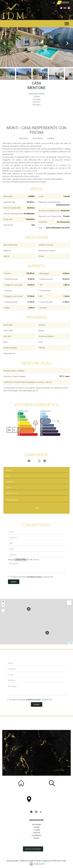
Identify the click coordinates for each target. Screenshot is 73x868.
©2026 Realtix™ (13, 861)
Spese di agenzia (42, 861)
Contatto (51, 138)
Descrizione (24, 138)
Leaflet (71, 643)
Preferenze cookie (59, 861)
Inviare (14, 582)
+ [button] (3, 602)
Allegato (11, 560)
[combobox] (36, 470)
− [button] (3, 605)
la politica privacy (34, 577)
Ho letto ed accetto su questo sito (32, 577)
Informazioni (38, 138)
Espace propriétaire (33, 849)
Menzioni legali (27, 861)
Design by (39, 864)
